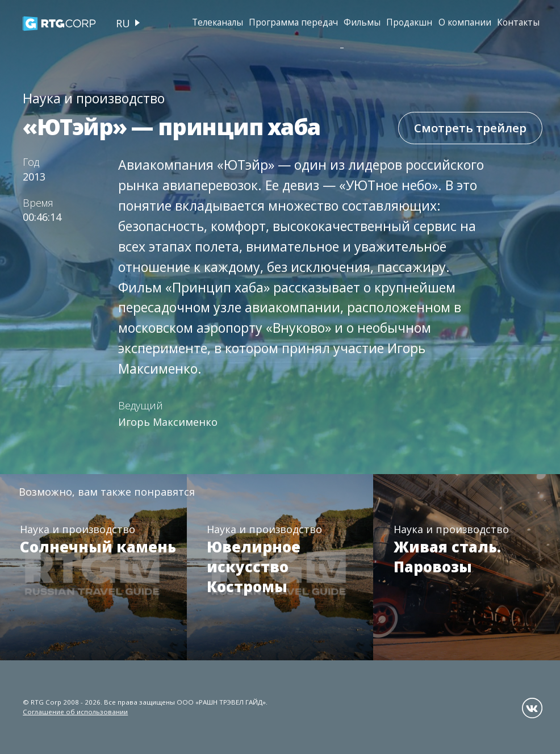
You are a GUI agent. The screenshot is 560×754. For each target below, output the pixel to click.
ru (123, 23)
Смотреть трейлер (470, 128)
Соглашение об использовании (75, 712)
